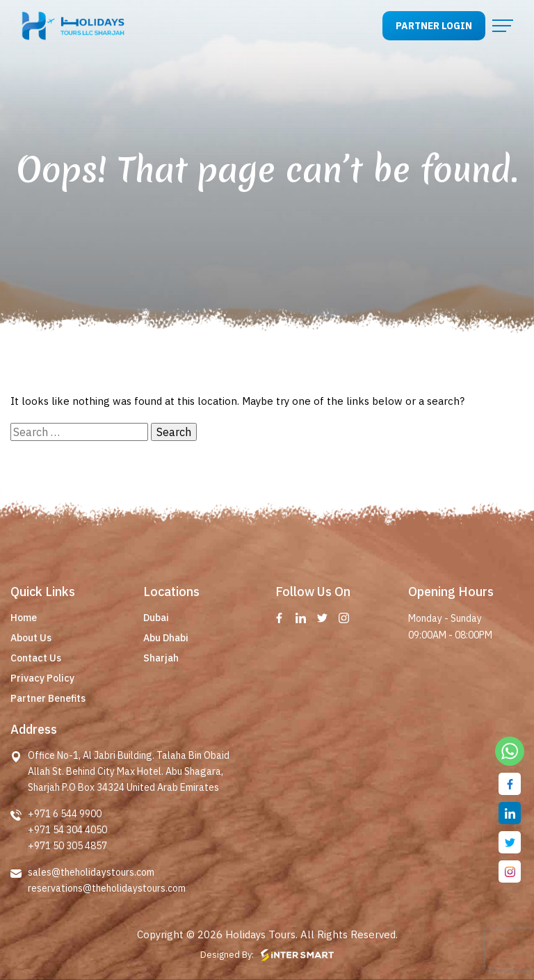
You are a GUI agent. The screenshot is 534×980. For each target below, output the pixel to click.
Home (24, 618)
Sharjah (161, 658)
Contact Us (36, 658)
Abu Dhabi (166, 638)
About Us (31, 638)
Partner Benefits (48, 698)
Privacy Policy (42, 678)
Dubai (156, 618)
